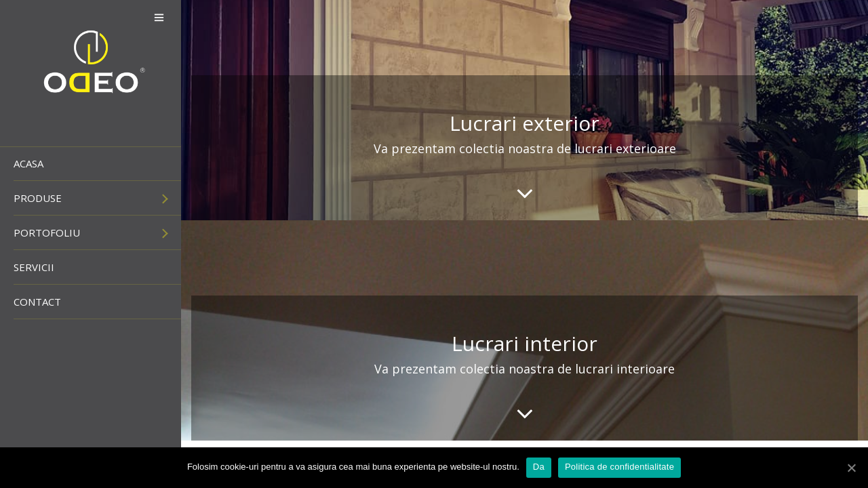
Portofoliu (47, 232)
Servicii (34, 267)
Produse (38, 198)
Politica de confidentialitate (619, 467)
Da (539, 467)
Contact (37, 302)
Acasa (28, 163)
